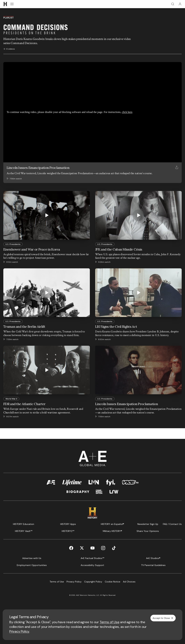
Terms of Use (110, 622)
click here (127, 112)
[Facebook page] (71, 548)
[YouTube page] (92, 548)
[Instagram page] (103, 548)
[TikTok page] (114, 548)
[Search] (173, 4)
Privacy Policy (19, 631)
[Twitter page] (82, 548)
